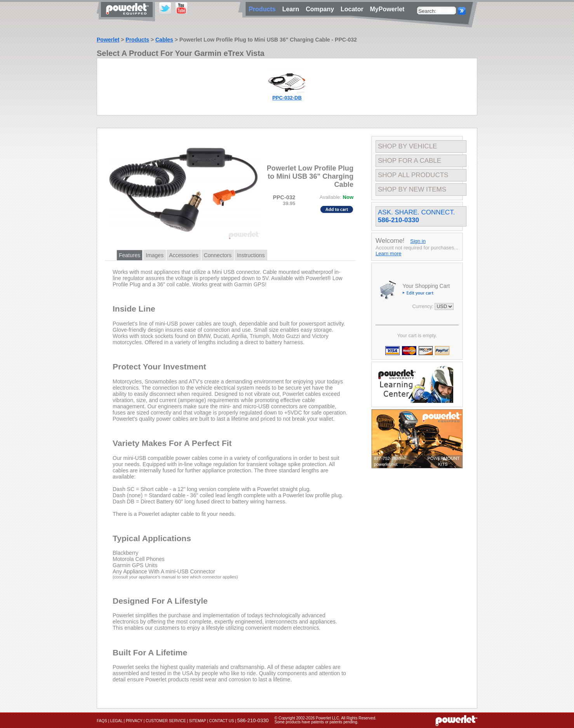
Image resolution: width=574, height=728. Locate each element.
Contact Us (222, 721)
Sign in (418, 241)
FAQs (102, 721)
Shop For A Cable (410, 161)
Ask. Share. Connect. (416, 216)
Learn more (388, 253)
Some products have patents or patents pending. (317, 722)
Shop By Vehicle (407, 146)
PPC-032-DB (287, 98)
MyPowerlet (387, 9)
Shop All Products (413, 175)
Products (137, 40)
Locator (354, 9)
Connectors (218, 255)
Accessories (184, 255)
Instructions (251, 255)
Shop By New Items (412, 189)
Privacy (134, 721)
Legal (117, 721)
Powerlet (108, 40)
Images (155, 255)
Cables (164, 40)
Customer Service (166, 721)
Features (130, 255)
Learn (292, 9)
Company (322, 9)
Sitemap (198, 721)
